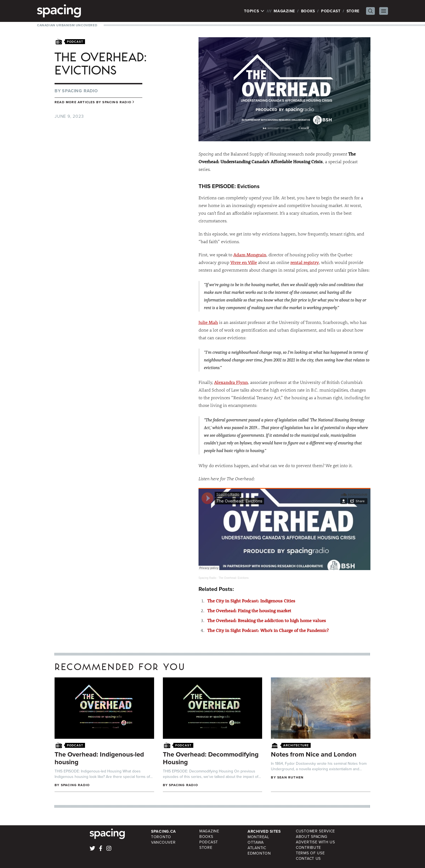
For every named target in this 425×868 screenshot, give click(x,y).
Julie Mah (208, 322)
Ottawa (256, 842)
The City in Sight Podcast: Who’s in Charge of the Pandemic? (268, 630)
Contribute (308, 848)
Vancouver (163, 842)
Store (353, 11)
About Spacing (312, 837)
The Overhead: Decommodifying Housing (211, 758)
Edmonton (259, 853)
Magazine (284, 11)
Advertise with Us (315, 842)
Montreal (258, 837)
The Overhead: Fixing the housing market (249, 610)
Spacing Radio (80, 91)
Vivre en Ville (244, 262)
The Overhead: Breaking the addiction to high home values (267, 620)
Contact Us (308, 859)
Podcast (331, 11)
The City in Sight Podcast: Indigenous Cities (251, 601)
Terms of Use (310, 853)
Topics (254, 11)
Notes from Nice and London (314, 754)
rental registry (305, 262)
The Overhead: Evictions (234, 578)
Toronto (161, 837)
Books (308, 11)
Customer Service (315, 831)
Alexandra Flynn (231, 382)
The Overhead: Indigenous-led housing (99, 758)
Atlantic (257, 848)
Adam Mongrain (250, 255)
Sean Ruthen (290, 777)
